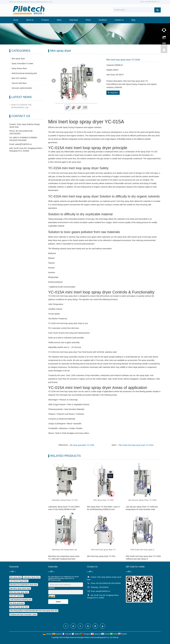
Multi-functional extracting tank (24, 73)
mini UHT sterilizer (16, 596)
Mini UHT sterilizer (19, 78)
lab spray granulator (17, 603)
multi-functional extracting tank (21, 600)
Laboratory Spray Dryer (32, 577)
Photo (88, 20)
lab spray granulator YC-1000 (82, 445)
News (59, 20)
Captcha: (52, 588)
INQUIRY (113, 93)
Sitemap (115, 637)
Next (99, 81)
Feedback (103, 20)
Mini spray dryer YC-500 (103, 500)
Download (74, 20)
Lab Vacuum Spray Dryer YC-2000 (142, 500)
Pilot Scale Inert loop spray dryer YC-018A (136, 445)
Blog (133, 20)
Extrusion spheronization (22, 88)
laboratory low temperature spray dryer (24, 585)
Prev (54, 81)
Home (16, 20)
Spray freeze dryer (19, 68)
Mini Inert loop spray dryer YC (103, 550)
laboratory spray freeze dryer (20, 588)
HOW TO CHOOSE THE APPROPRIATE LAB (21, 106)
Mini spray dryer (18, 59)
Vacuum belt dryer (19, 83)
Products (45, 20)
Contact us (119, 20)
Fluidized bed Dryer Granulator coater (23, 614)
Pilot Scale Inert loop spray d (142, 550)
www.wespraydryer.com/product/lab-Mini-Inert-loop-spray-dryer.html (34, 611)
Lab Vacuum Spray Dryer (19, 581)
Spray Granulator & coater (23, 63)
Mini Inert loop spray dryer (19, 592)
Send (58, 602)
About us (30, 20)
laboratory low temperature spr (65, 550)
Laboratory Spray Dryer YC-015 (65, 500)
